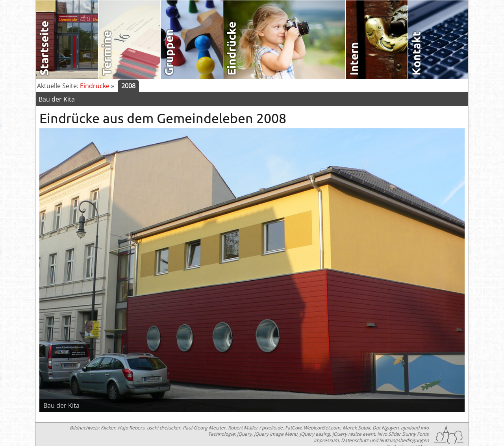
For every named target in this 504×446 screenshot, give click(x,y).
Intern (377, 40)
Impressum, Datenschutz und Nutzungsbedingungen (371, 440)
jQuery (244, 434)
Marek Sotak (356, 428)
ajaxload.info (415, 428)
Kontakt (439, 40)
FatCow (293, 428)
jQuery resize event (354, 434)
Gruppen (192, 40)
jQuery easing (315, 434)
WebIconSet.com (322, 428)
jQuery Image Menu (276, 434)
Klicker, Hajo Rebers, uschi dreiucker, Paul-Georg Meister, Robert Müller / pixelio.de (192, 428)
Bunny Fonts (415, 434)
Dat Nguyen (385, 428)
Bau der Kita (57, 99)
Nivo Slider (389, 434)
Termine (130, 40)
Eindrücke (284, 40)
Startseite (67, 40)
